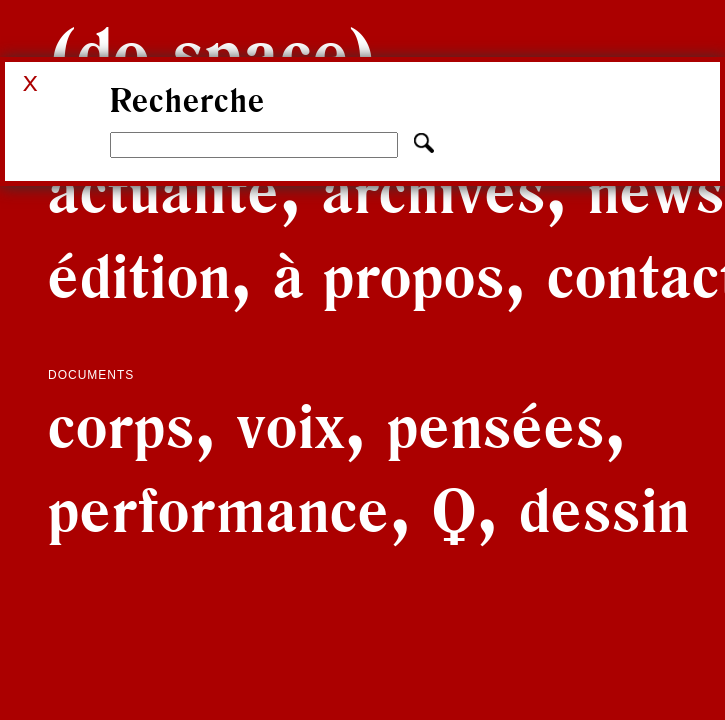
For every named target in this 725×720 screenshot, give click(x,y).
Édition (139, 276)
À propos (389, 276)
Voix (291, 426)
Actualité (164, 191)
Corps (121, 426)
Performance (219, 510)
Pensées (496, 426)
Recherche (187, 101)
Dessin (604, 510)
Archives (434, 191)
